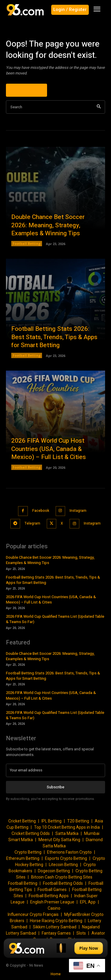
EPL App (88, 902)
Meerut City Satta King (59, 840)
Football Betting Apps (49, 896)
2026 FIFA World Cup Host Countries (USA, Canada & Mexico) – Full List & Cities (49, 449)
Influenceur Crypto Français (33, 914)
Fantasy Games (56, 933)
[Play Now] (55, 948)
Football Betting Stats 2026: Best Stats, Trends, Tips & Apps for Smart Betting (54, 337)
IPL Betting (52, 821)
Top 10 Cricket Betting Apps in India (67, 827)
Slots (81, 933)
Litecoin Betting (63, 865)
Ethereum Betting (23, 858)
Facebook (41, 511)
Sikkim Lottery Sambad (55, 927)
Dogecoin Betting (54, 871)
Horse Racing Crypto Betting (56, 921)
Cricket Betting (22, 821)
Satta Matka (67, 833)
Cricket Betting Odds (31, 833)
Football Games (52, 890)
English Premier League (52, 902)
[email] (55, 770)
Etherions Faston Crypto (69, 852)
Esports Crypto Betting (66, 858)
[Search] (99, 107)
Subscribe (55, 787)
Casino (54, 908)
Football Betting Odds (63, 883)
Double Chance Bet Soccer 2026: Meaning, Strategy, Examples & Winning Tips (48, 225)
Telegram (32, 523)
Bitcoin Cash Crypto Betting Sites (62, 877)
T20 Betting (78, 821)
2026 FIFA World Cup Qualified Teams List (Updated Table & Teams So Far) (55, 619)
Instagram (78, 511)
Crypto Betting (28, 852)
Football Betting (27, 243)
